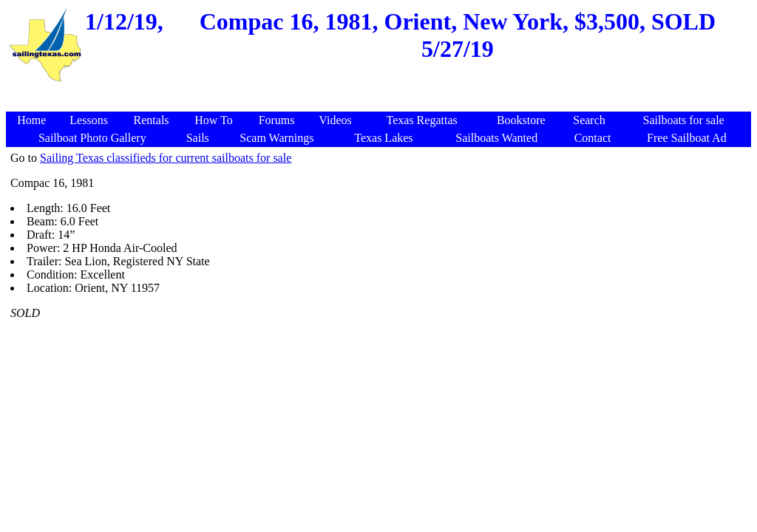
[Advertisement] (381, 92)
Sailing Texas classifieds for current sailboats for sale (166, 158)
